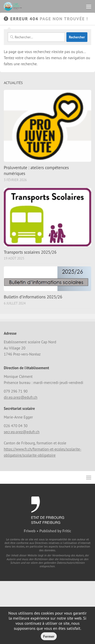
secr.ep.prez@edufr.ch (22, 432)
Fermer (49, 636)
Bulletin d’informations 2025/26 (33, 297)
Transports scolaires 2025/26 (30, 252)
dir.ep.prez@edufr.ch (21, 397)
